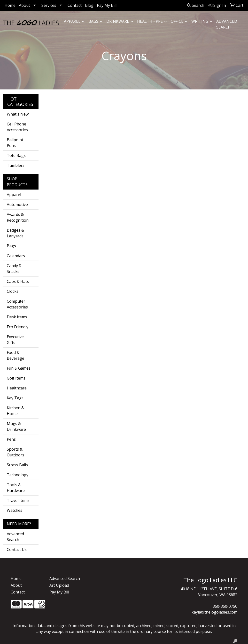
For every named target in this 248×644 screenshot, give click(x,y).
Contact (75, 5)
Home (10, 5)
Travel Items (18, 500)
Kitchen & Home (15, 411)
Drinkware (118, 21)
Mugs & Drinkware (16, 426)
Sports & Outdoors (15, 452)
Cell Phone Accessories (17, 127)
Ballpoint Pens (15, 143)
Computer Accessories (17, 304)
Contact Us (17, 549)
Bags (93, 21)
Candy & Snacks (14, 269)
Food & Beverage (15, 355)
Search (196, 5)
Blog (89, 5)
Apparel (72, 21)
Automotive (17, 205)
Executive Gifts (15, 340)
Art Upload (59, 585)
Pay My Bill (107, 5)
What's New (18, 114)
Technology (18, 475)
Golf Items (16, 378)
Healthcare (17, 388)
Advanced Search (15, 537)
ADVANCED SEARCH (227, 24)
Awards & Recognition (18, 217)
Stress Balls (17, 465)
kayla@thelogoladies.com (214, 612)
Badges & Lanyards (15, 233)
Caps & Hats (18, 281)
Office (177, 21)
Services (49, 5)
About (24, 5)
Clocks (13, 291)
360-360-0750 (225, 606)
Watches (15, 510)
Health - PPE (150, 21)
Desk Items (17, 317)
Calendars (16, 256)
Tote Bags (16, 155)
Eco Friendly (18, 327)
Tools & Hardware (16, 488)
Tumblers (16, 165)
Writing (200, 21)
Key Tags (15, 398)
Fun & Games (19, 368)
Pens (11, 439)
